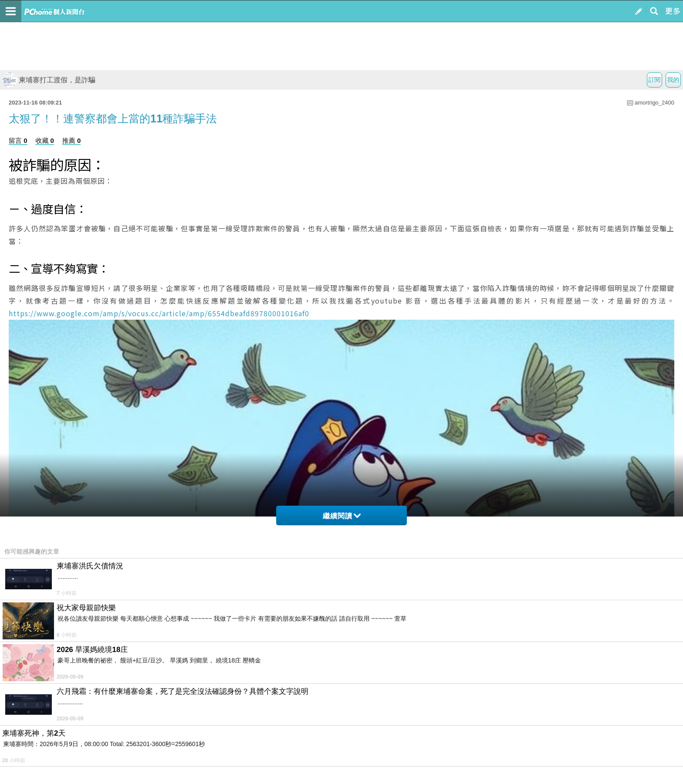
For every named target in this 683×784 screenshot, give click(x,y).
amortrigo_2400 (654, 103)
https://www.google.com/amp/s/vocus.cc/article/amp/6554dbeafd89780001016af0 (159, 313)
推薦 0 (72, 140)
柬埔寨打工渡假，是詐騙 (49, 80)
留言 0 (18, 140)
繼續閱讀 (342, 516)
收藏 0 (45, 140)
